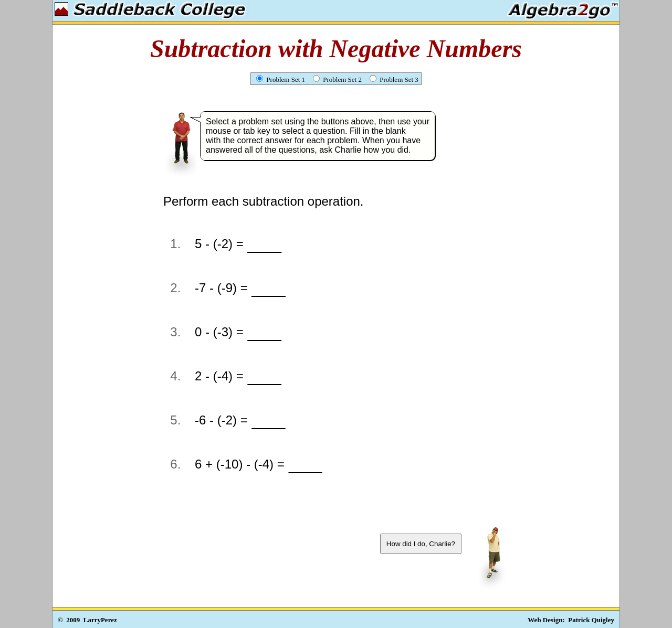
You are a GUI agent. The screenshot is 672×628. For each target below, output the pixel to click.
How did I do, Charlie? (421, 544)
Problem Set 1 (281, 79)
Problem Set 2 (337, 79)
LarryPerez (100, 620)
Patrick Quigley (591, 620)
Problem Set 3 (394, 79)
